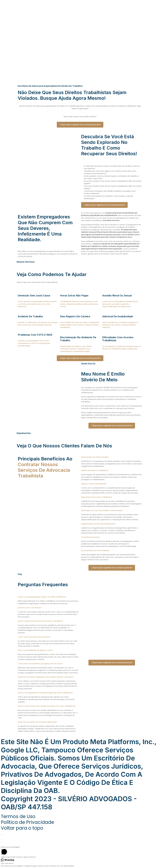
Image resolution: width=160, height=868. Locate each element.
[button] (112, 457)
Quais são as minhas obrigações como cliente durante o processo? (46, 677)
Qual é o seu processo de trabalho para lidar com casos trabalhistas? (47, 706)
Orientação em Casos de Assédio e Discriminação (102, 510)
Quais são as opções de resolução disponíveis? (37, 722)
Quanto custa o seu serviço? (30, 608)
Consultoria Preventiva (90, 537)
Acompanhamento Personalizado (95, 550)
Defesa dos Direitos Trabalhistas (95, 470)
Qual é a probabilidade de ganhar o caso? (35, 650)
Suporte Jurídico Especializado (94, 484)
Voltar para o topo (22, 828)
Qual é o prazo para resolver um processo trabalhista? (40, 621)
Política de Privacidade (27, 822)
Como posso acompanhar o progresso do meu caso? (40, 664)
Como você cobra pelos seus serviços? (34, 637)
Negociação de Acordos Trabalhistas (96, 497)
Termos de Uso (18, 816)
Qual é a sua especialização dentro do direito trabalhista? (42, 597)
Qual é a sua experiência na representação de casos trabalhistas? (45, 693)
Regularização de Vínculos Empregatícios (98, 524)
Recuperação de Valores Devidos (95, 457)
